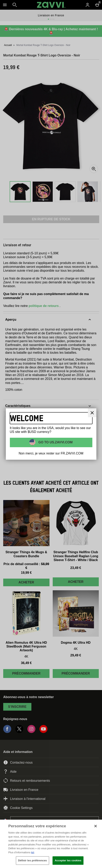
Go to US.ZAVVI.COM (55, 442)
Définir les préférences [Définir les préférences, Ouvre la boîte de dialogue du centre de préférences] (32, 860)
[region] (51, 844)
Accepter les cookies (68, 860)
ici (33, 852)
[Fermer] (92, 413)
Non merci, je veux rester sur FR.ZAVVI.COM (51, 453)
